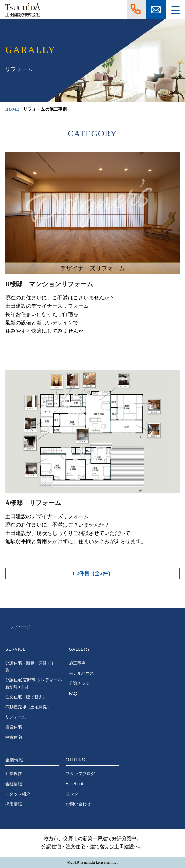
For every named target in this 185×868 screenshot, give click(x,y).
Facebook (75, 784)
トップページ (18, 627)
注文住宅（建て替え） (26, 697)
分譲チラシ (79, 683)
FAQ (73, 694)
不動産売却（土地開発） (28, 707)
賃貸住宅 (14, 727)
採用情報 (14, 804)
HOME (12, 109)
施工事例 (77, 663)
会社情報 (14, 784)
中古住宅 (14, 737)
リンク (72, 794)
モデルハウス (81, 673)
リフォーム (16, 717)
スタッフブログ (80, 774)
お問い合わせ (78, 804)
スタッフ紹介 (18, 794)
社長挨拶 (14, 774)
